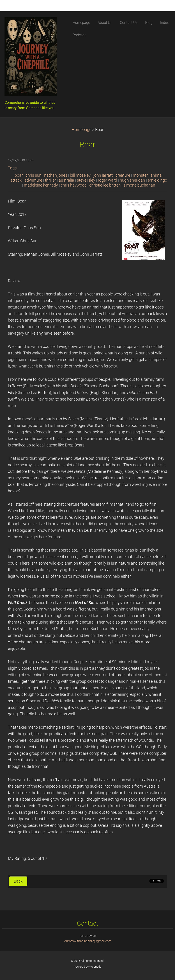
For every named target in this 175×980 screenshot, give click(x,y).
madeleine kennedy (41, 185)
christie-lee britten (105, 185)
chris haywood (74, 185)
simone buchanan (139, 185)
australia (66, 180)
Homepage (82, 130)
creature (123, 175)
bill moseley (80, 175)
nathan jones (56, 175)
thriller (50, 180)
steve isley (86, 180)
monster (140, 175)
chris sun (33, 175)
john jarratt (103, 175)
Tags (12, 168)
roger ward (107, 180)
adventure (33, 180)
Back (18, 881)
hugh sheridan (132, 180)
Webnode (95, 967)
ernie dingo (157, 180)
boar (19, 175)
